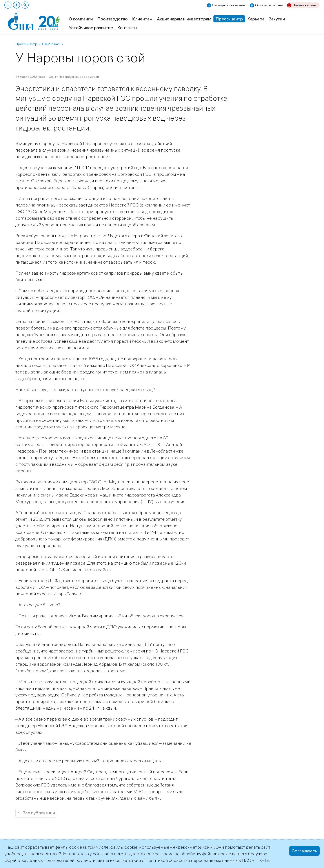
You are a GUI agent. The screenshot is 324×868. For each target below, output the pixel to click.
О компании (81, 19)
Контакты (127, 28)
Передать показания (229, 5)
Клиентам (142, 19)
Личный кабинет (305, 5)
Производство (112, 19)
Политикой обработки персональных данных (191, 860)
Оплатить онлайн (269, 5)
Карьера (256, 19)
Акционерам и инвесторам (184, 19)
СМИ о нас (51, 44)
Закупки (277, 19)
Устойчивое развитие (91, 28)
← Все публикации (36, 813)
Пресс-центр (229, 19)
